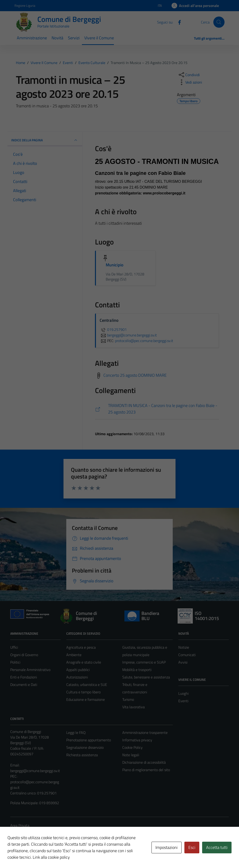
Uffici (14, 647)
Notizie (184, 647)
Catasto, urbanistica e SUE (87, 685)
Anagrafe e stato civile (84, 662)
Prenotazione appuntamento (89, 740)
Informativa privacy (137, 740)
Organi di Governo (24, 655)
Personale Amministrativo (30, 670)
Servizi (74, 38)
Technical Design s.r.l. (42, 854)
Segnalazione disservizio (85, 747)
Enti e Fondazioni (24, 677)
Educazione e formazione (86, 699)
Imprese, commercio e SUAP (144, 662)
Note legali (131, 755)
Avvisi (183, 662)
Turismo (128, 699)
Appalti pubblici (78, 670)
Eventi (183, 701)
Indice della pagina (45, 140)
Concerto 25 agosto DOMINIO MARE (135, 375)
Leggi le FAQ (76, 732)
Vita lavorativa (134, 707)
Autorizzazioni (77, 677)
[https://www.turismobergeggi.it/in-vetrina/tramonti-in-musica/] (157, 409)
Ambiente (74, 655)
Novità (57, 38)
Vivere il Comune (99, 38)
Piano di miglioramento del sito (146, 770)
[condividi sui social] (189, 75)
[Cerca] (219, 22)
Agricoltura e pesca (81, 647)
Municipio (115, 265)
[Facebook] (178, 22)
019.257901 (113, 329)
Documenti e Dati (24, 685)
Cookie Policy (132, 747)
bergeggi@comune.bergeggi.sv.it (35, 771)
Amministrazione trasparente (145, 732)
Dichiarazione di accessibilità (144, 762)
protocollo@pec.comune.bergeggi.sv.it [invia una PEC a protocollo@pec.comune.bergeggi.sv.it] (144, 341)
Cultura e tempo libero (83, 692)
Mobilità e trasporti (137, 670)
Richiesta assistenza (82, 755)
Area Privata (20, 825)
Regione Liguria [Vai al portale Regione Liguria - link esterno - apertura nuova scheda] (25, 5)
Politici (15, 662)
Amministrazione (32, 38)
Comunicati (187, 655)
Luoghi (183, 693)
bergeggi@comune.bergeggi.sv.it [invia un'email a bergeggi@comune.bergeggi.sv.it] (128, 335)
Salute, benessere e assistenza (146, 677)
